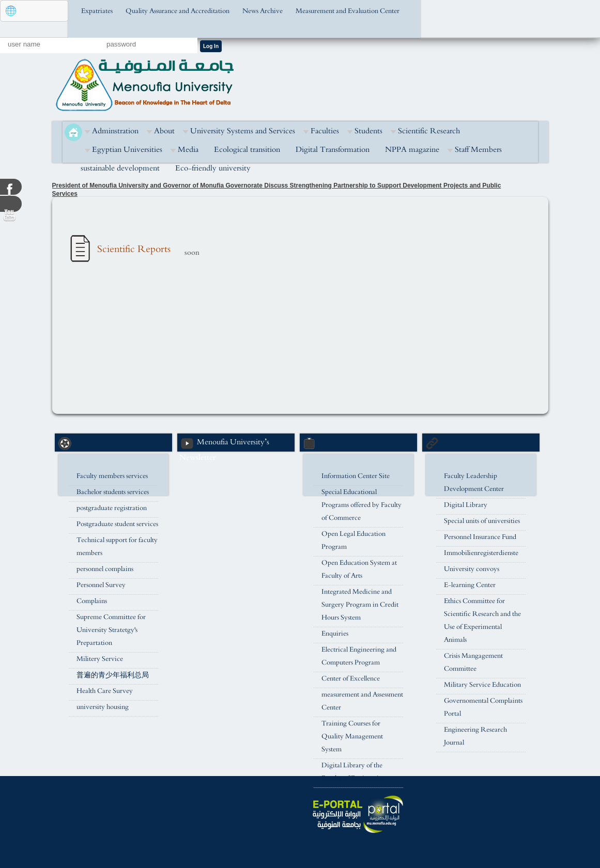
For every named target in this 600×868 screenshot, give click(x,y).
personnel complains (105, 569)
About (164, 131)
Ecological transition (247, 150)
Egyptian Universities (127, 150)
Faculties (325, 131)
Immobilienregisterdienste (481, 553)
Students (368, 131)
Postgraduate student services (117, 524)
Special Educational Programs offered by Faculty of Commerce (361, 505)
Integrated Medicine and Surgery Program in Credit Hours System (360, 605)
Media (188, 150)
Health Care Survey (105, 691)
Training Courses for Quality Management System (352, 737)
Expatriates (97, 11)
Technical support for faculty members (117, 547)
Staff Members (478, 150)
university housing (103, 707)
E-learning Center (470, 585)
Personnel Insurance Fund (480, 537)
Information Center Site (356, 476)
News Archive (263, 11)
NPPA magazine (412, 150)
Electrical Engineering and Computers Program (359, 656)
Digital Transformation (333, 150)
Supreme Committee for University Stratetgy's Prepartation (111, 630)
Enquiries (335, 634)
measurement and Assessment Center (362, 701)
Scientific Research (429, 131)
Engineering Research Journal (475, 736)
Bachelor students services (113, 492)
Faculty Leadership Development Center (474, 483)
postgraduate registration (112, 508)
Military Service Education (482, 685)
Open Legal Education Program (353, 540)
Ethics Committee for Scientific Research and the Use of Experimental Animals (482, 621)
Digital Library (466, 505)
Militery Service (100, 659)
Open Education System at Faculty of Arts (359, 569)
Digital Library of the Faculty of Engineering (354, 772)
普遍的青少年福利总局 (113, 675)
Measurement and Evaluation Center (348, 11)
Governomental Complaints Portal (483, 707)
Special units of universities (482, 521)
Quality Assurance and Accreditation (178, 11)
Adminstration (115, 131)
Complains (92, 601)
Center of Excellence (351, 679)
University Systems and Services (243, 131)
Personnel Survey (101, 585)
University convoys (472, 569)
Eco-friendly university (213, 168)
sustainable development (120, 168)
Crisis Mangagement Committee (473, 662)
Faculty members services (112, 476)
